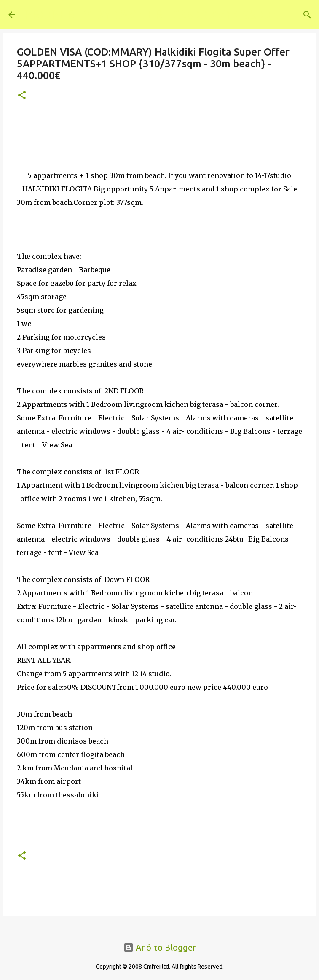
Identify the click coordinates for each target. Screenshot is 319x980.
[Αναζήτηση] (292, 15)
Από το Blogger (160, 947)
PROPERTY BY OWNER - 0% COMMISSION (152, 14)
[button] (22, 96)
